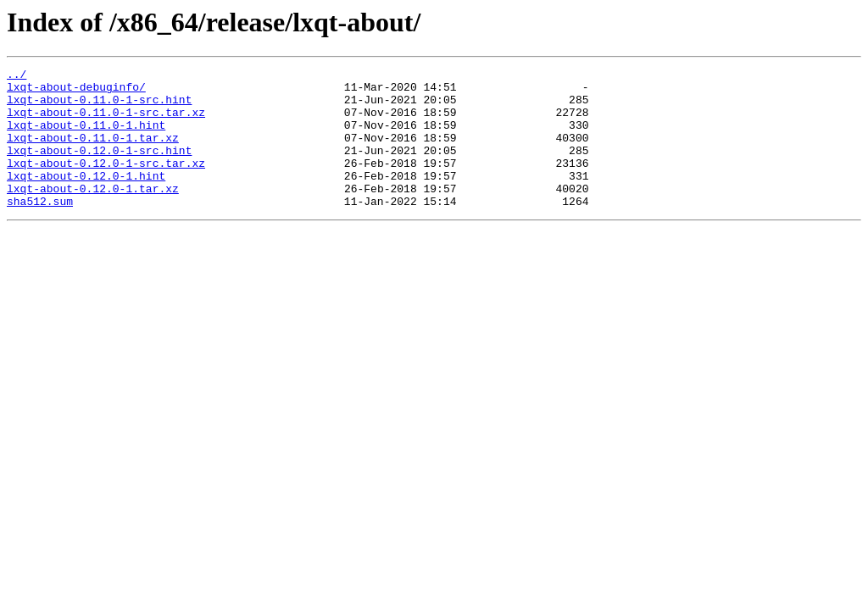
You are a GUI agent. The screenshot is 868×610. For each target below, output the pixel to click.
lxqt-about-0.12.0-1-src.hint (99, 168)
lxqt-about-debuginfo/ (76, 91)
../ (17, 76)
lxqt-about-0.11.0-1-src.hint (99, 107)
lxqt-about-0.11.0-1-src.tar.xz (106, 122)
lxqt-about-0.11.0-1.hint (86, 137)
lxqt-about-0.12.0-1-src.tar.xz (106, 183)
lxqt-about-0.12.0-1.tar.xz (93, 213)
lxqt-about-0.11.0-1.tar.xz (93, 152)
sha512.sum (40, 229)
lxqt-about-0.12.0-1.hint (86, 198)
